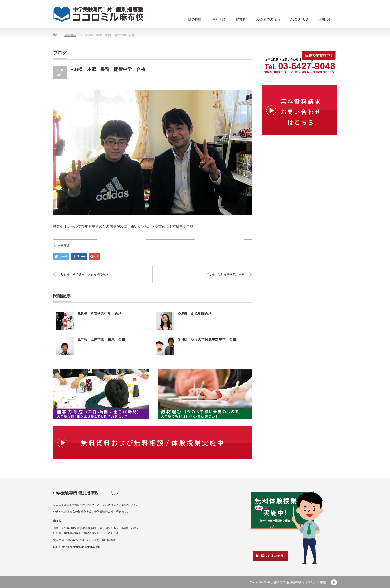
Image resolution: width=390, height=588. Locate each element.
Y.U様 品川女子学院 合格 (226, 275)
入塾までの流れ (268, 19)
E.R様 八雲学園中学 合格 (100, 314)
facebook (334, 582)
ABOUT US (299, 19)
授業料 (241, 19)
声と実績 (219, 19)
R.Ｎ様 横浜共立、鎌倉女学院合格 (85, 275)
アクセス (113, 533)
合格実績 (70, 35)
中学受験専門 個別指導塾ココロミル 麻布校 (297, 582)
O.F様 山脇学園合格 (195, 314)
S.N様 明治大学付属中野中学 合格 (207, 339)
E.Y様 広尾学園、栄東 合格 (101, 339)
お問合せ (325, 19)
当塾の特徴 (193, 19)
